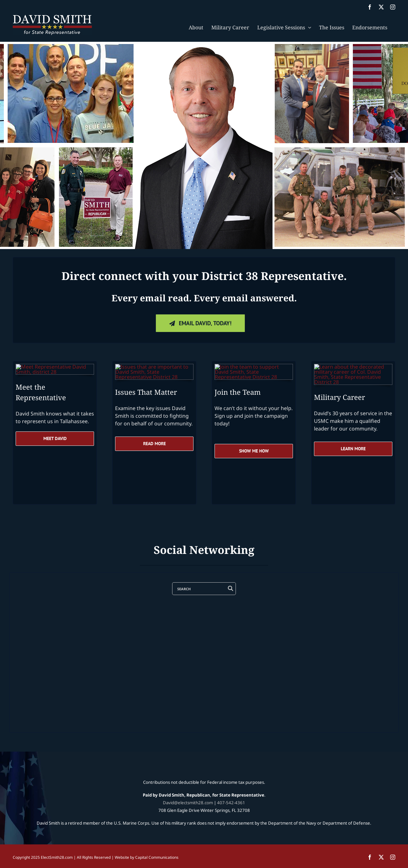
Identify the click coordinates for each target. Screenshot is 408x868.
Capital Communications (157, 857)
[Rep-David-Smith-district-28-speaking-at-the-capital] (55, 367)
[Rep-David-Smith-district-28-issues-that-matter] (154, 367)
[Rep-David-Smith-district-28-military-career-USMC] (353, 367)
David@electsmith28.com (188, 803)
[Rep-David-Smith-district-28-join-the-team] (254, 367)
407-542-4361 (231, 803)
